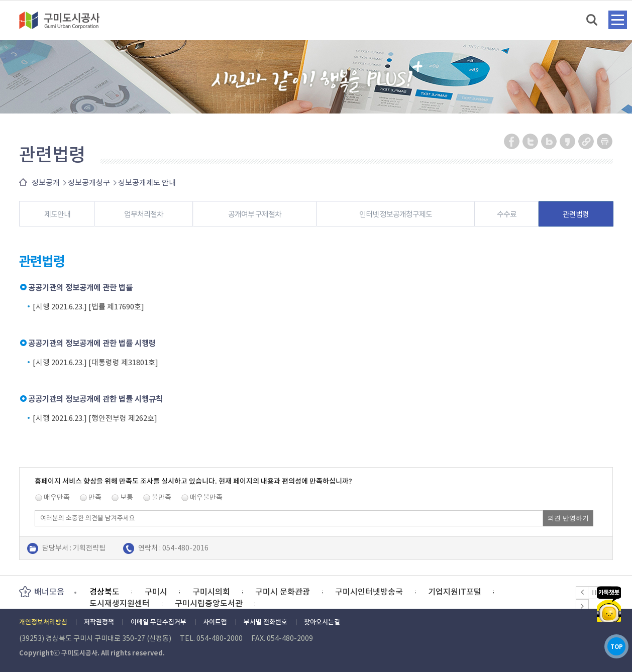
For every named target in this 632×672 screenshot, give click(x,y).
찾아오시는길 (322, 622)
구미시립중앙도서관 (209, 603)
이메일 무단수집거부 (159, 622)
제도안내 (57, 214)
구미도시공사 (66, 20)
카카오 (609, 591)
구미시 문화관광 (283, 592)
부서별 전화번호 (266, 622)
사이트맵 (215, 622)
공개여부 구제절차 (255, 214)
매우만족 (57, 497)
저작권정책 (99, 622)
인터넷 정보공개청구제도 (396, 214)
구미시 (156, 592)
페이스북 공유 (512, 141)
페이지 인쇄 (605, 141)
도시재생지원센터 (120, 603)
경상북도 (104, 592)
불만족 (162, 497)
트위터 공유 (531, 141)
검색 (593, 20)
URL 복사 (587, 141)
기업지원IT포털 (455, 592)
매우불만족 (206, 497)
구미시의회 (211, 592)
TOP (609, 641)
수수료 (507, 214)
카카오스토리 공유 (568, 141)
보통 (127, 497)
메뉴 (618, 20)
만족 (95, 497)
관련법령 (576, 214)
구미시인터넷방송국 (369, 592)
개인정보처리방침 (43, 622)
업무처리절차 (144, 214)
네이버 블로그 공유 (549, 141)
